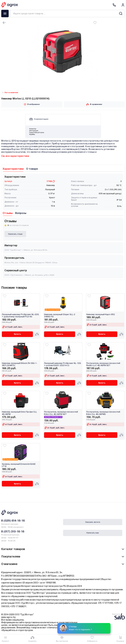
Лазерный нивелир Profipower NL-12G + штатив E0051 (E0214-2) (62, 364)
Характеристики (13, 169)
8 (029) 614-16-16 (13, 521)
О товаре (32, 169)
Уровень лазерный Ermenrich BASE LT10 (19, 465)
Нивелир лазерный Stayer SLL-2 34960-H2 (60, 316)
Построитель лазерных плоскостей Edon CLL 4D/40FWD (103, 413)
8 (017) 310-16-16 (13, 531)
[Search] (121, 14)
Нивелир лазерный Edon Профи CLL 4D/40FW (19, 413)
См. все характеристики (15, 156)
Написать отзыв (15, 234)
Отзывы (8, 213)
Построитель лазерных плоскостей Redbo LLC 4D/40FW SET (103, 364)
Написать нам (93, 533)
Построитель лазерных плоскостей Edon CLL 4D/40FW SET (61, 413)
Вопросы (21, 213)
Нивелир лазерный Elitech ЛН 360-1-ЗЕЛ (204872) (20, 364)
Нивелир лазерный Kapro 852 (101, 314)
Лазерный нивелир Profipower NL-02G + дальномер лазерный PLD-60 (20, 316)
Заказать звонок (93, 522)
